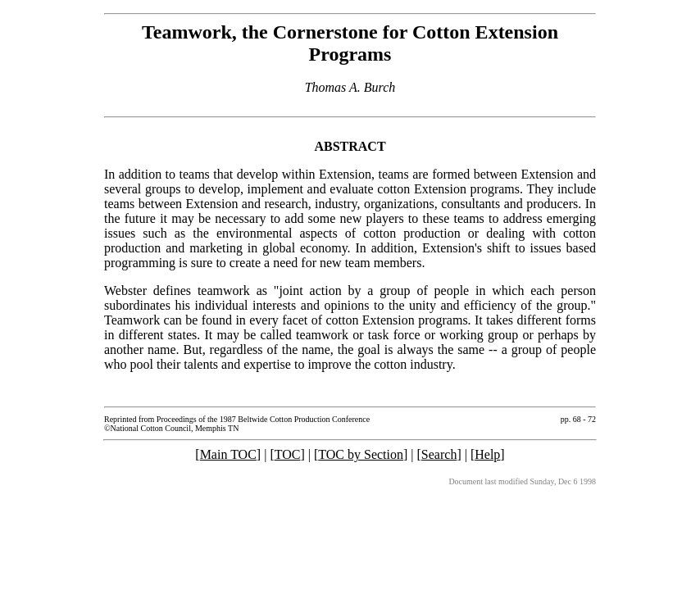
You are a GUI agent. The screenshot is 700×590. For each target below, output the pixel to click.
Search (439, 454)
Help (487, 454)
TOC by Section (361, 454)
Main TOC (228, 454)
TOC (288, 454)
